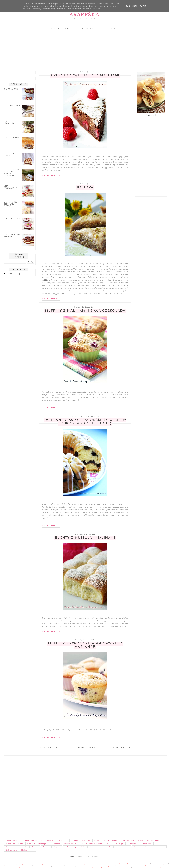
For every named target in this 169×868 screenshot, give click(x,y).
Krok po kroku (11, 850)
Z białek (24, 847)
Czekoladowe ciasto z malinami (85, 76)
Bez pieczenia (153, 841)
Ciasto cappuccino (10, 122)
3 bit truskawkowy (11, 187)
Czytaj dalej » (51, 176)
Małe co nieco (11, 847)
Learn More (131, 6)
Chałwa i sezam (28, 850)
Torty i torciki (133, 844)
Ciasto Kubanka (11, 138)
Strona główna (60, 29)
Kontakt (113, 29)
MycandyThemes (93, 856)
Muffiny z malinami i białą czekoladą (85, 311)
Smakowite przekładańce (57, 841)
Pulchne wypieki (71, 844)
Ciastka (75, 841)
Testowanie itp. (71, 847)
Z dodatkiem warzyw (115, 844)
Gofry (83, 847)
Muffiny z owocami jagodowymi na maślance (85, 645)
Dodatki (108, 847)
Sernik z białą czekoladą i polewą (11, 204)
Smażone (56, 844)
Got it (143, 6)
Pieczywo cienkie (122, 847)
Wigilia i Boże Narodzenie (92, 844)
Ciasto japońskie (12, 218)
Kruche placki (129, 841)
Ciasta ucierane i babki (34, 841)
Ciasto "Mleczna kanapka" (12, 236)
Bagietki (35, 847)
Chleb (141, 841)
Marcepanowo (95, 847)
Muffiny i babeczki (112, 841)
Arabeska (84, 14)
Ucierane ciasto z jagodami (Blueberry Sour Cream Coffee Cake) (85, 422)
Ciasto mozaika (11, 89)
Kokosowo (86, 841)
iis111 (45, 280)
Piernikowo (147, 844)
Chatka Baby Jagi (12, 105)
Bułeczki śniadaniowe (14, 844)
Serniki (97, 841)
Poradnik (137, 847)
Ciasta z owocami (13, 841)
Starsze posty (122, 748)
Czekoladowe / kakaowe (155, 847)
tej (59, 280)
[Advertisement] (72, 48)
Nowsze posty (49, 748)
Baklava (85, 188)
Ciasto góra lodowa (10, 155)
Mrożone (46, 847)
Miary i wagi (89, 29)
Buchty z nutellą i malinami (85, 538)
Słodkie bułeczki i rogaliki (38, 844)
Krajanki (57, 847)
